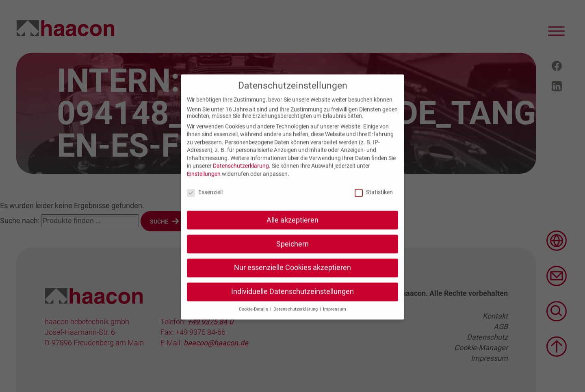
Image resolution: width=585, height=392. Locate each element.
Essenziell (205, 199)
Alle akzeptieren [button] (292, 227)
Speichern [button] (292, 251)
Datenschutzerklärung (241, 173)
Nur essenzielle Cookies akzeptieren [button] (292, 275)
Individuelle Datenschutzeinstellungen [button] (292, 299)
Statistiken (374, 199)
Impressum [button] (335, 317)
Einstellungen (204, 181)
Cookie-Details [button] (254, 317)
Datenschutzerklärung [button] (296, 317)
